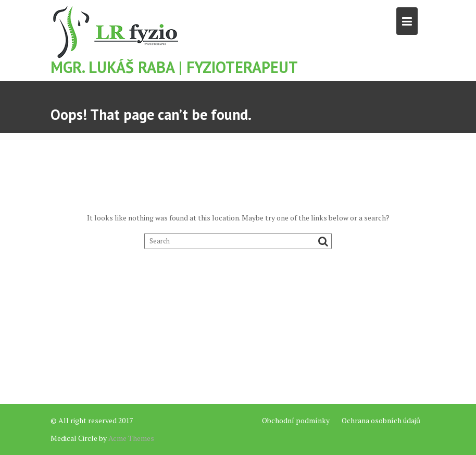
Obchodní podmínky (296, 420)
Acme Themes (131, 438)
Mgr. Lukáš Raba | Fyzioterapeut (174, 67)
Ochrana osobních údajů (381, 420)
